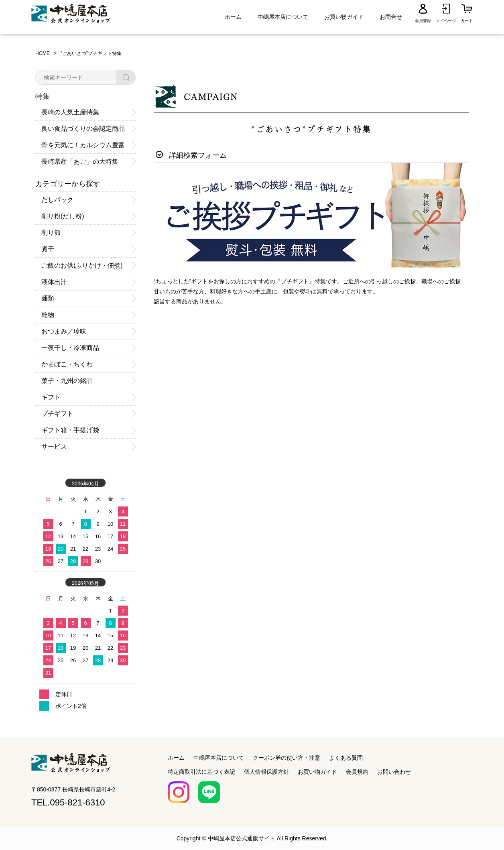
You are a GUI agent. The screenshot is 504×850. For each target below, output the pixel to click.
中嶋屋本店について (283, 17)
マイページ (446, 21)
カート (467, 21)
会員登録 (423, 21)
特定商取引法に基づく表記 (201, 772)
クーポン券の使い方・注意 (287, 758)
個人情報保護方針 (266, 772)
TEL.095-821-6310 (68, 802)
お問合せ (391, 17)
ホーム (233, 17)
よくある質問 (346, 758)
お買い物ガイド (344, 17)
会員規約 (357, 772)
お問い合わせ (394, 772)
